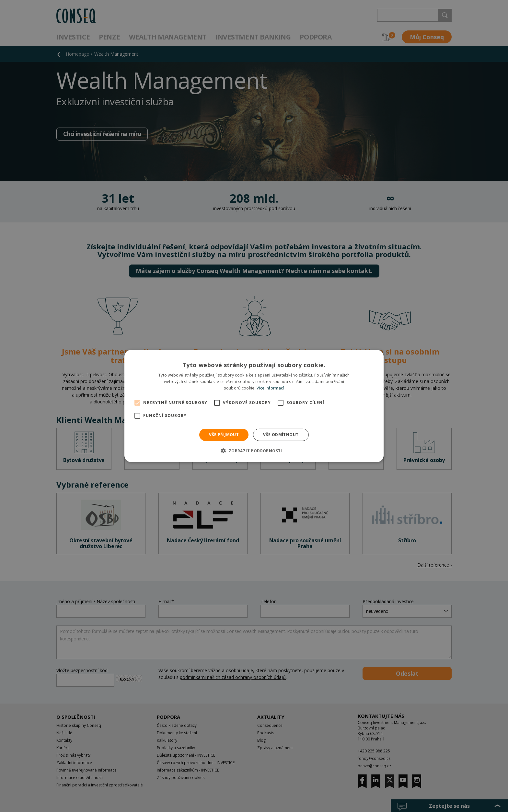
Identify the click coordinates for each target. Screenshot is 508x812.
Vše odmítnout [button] (281, 435)
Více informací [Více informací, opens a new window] (270, 388)
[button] (254, 451)
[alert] (254, 406)
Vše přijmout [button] (224, 435)
